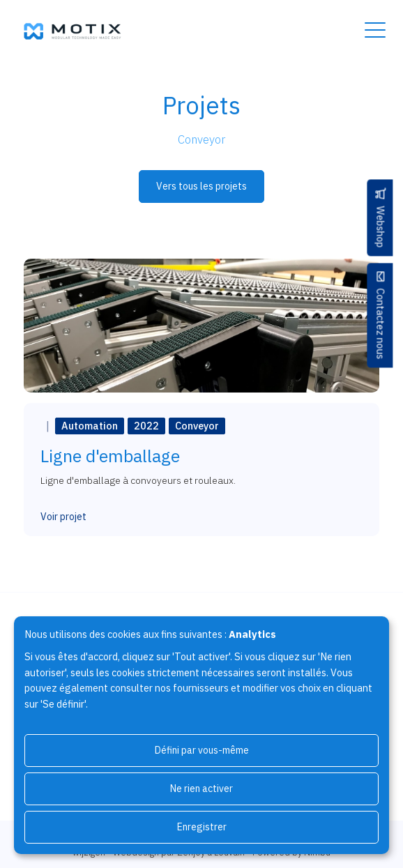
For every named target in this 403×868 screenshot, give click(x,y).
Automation (90, 426)
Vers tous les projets (201, 186)
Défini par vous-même (202, 750)
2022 (146, 426)
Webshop (380, 227)
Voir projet (63, 517)
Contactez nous (380, 323)
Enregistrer (202, 827)
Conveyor (197, 426)
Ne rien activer (201, 789)
